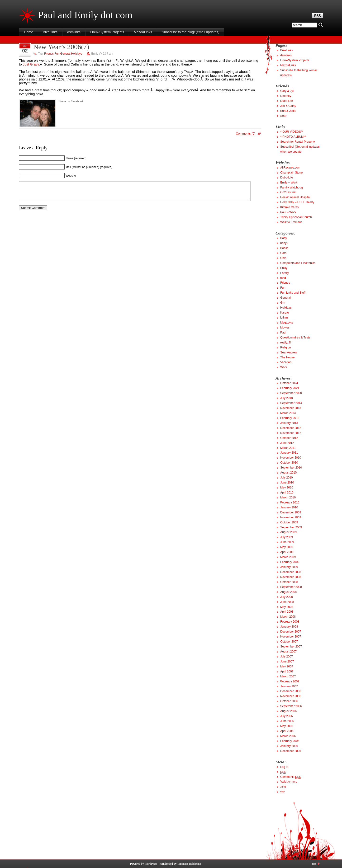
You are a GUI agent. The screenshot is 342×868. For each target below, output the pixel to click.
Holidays (76, 54)
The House (287, 357)
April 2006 (287, 731)
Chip (283, 258)
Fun (57, 54)
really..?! (286, 343)
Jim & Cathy (288, 106)
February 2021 (290, 388)
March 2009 (288, 557)
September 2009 (291, 527)
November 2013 (291, 408)
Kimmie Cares (289, 207)
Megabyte (287, 323)
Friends (49, 54)
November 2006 (291, 696)
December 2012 (291, 428)
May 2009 (287, 547)
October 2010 (289, 463)
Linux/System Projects (107, 32)
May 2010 (287, 488)
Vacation (286, 362)
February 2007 (290, 681)
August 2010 (288, 473)
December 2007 (291, 632)
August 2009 (288, 532)
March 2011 (288, 448)
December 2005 (291, 751)
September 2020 (291, 393)
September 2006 (291, 706)
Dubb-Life (287, 101)
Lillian (284, 318)
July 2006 (287, 716)
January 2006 (289, 746)
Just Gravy (31, 64)
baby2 (284, 243)
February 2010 (290, 502)
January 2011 (289, 453)
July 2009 (287, 537)
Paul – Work (288, 212)
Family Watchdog (292, 188)
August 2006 (288, 711)
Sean (284, 116)
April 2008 (287, 612)
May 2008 (287, 607)
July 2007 (287, 657)
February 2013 (290, 418)
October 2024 (289, 383)
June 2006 (287, 721)
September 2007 (291, 647)
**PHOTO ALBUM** (293, 137)
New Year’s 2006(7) (61, 47)
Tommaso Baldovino (189, 864)
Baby (284, 238)
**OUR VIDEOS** (292, 132)
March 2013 (288, 413)
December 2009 (291, 512)
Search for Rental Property (298, 142)
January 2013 (289, 423)
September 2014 (291, 403)
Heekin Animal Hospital (295, 197)
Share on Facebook (71, 101)
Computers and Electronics (298, 263)
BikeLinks (50, 32)
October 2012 (289, 438)
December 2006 (291, 691)
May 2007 (287, 666)
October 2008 (289, 582)
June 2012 (287, 443)
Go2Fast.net (288, 192)
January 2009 (289, 567)
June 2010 (287, 483)
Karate (285, 313)
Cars (283, 253)
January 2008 (289, 627)
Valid (289, 782)
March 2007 (288, 676)
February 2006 (290, 741)
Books (284, 248)
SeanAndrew (289, 352)
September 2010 (291, 468)
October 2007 (289, 642)
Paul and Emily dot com (85, 15)
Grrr (283, 303)
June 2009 (287, 542)
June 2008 (287, 602)
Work (284, 367)
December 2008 (291, 572)
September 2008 (291, 587)
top (314, 864)
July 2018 (287, 398)
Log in (284, 767)
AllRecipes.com (290, 168)
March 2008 (288, 617)
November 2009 (291, 517)
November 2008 (291, 577)
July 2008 (287, 597)
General (65, 54)
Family (285, 273)
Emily (284, 268)
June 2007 (287, 662)
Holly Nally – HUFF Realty (297, 202)
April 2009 (287, 552)
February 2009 (290, 562)
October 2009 (289, 522)
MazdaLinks (143, 32)
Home (28, 32)
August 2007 (288, 652)
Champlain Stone (291, 173)
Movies (285, 328)
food (283, 278)
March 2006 (288, 736)
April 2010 (287, 493)
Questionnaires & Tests (295, 338)
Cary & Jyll (287, 91)
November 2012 (291, 433)
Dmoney (286, 96)
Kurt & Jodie (288, 111)
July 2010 (287, 478)
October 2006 (289, 701)
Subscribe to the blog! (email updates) (190, 32)
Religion (286, 347)
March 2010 (288, 497)
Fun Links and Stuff (293, 293)
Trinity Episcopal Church (296, 217)
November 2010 (291, 458)
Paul (283, 333)
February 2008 (290, 622)
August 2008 (288, 592)
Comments (291, 777)
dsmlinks (74, 32)
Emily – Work (289, 183)
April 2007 (287, 671)
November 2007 (291, 637)
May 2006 (287, 726)
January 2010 (289, 507)
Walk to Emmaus (291, 222)
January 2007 (289, 686)
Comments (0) (246, 134)
